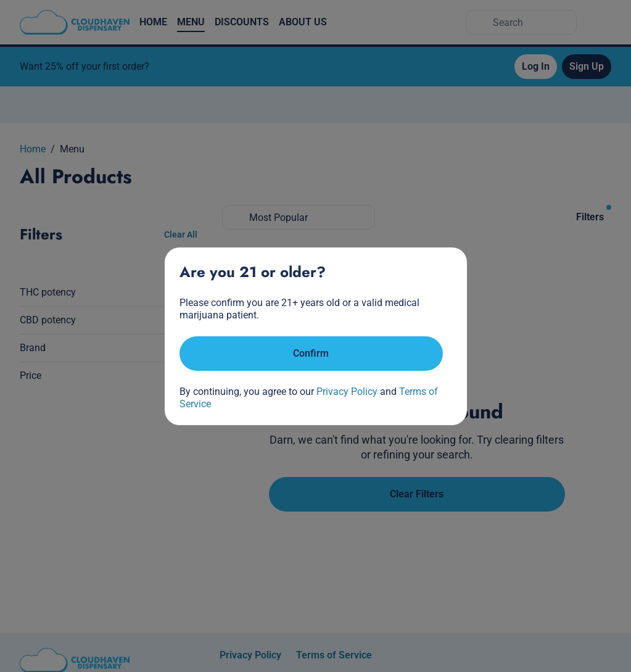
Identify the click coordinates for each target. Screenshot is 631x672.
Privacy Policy (347, 392)
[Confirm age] (311, 354)
